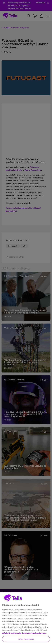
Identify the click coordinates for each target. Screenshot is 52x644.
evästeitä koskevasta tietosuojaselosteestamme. (24, 637)
